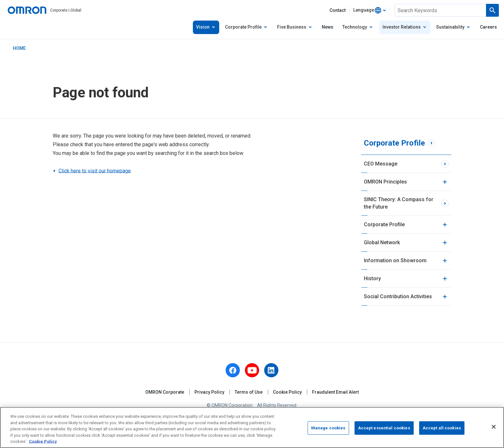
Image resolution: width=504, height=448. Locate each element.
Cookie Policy (287, 392)
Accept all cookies (442, 428)
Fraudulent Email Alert (335, 392)
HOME (19, 48)
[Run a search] (492, 10)
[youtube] (252, 370)
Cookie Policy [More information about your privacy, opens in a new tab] (43, 441)
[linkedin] (271, 370)
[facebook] (233, 370)
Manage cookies (328, 428)
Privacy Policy (209, 392)
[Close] (494, 427)
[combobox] (369, 10)
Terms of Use (249, 392)
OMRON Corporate (165, 392)
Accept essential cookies (384, 428)
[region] (252, 427)
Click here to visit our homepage (95, 171)
